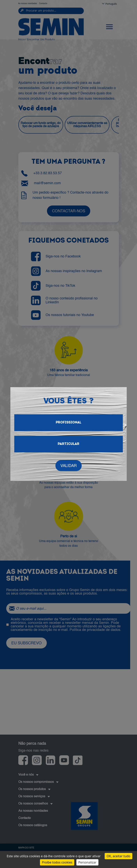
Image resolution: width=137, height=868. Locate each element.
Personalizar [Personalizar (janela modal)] (87, 862)
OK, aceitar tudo (118, 856)
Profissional (68, 423)
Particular (68, 444)
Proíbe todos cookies (57, 862)
